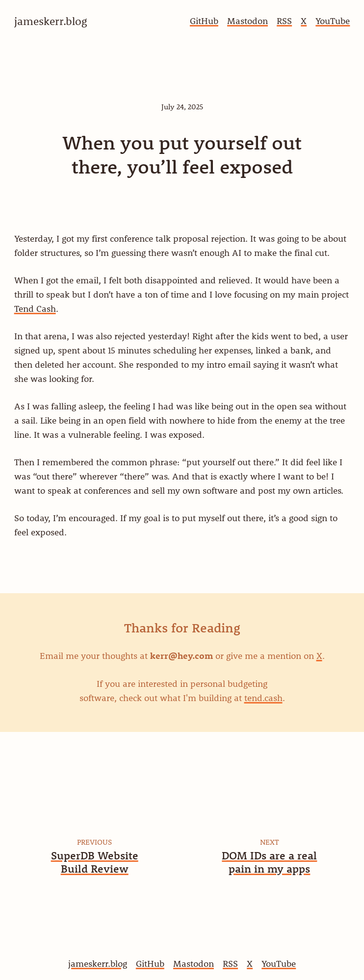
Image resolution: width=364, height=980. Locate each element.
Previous (94, 842)
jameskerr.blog (98, 964)
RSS (284, 21)
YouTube (333, 21)
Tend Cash (35, 309)
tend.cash (263, 698)
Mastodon (247, 21)
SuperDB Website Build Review (95, 862)
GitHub (204, 21)
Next (270, 842)
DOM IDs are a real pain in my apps (269, 862)
